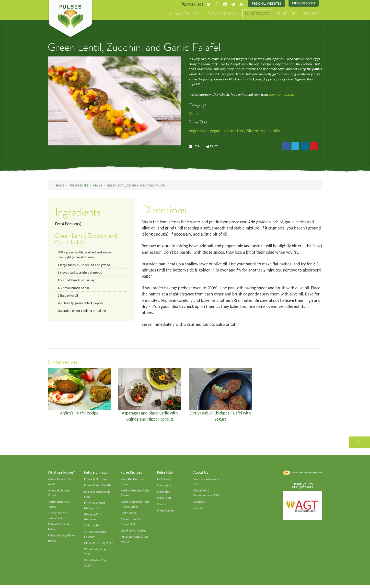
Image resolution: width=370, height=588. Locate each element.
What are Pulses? (184, 14)
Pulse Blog (164, 494)
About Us (311, 14)
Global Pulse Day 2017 (99, 546)
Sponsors (199, 504)
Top (359, 444)
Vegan (215, 131)
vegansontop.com (281, 95)
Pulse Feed (164, 500)
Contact (198, 510)
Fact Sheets (164, 481)
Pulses (70, 19)
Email (197, 147)
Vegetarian (198, 131)
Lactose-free (234, 131)
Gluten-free (257, 131)
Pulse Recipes (257, 14)
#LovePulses (191, 4)
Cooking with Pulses (134, 533)
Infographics (165, 488)
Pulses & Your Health (98, 488)
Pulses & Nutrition (96, 481)
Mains (194, 114)
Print (214, 147)
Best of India (129, 515)
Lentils (275, 131)
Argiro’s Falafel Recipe (79, 415)
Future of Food (222, 14)
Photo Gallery (166, 513)
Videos (161, 507)
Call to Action (93, 528)
